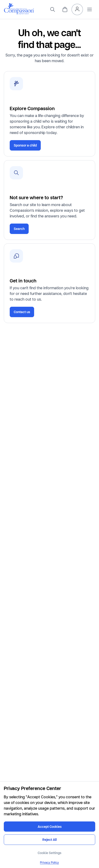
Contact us (22, 312)
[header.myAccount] (77, 9)
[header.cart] (65, 9)
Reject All (49, 840)
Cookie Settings (49, 853)
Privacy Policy (49, 862)
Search (19, 229)
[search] (53, 9)
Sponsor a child (25, 145)
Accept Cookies (50, 827)
